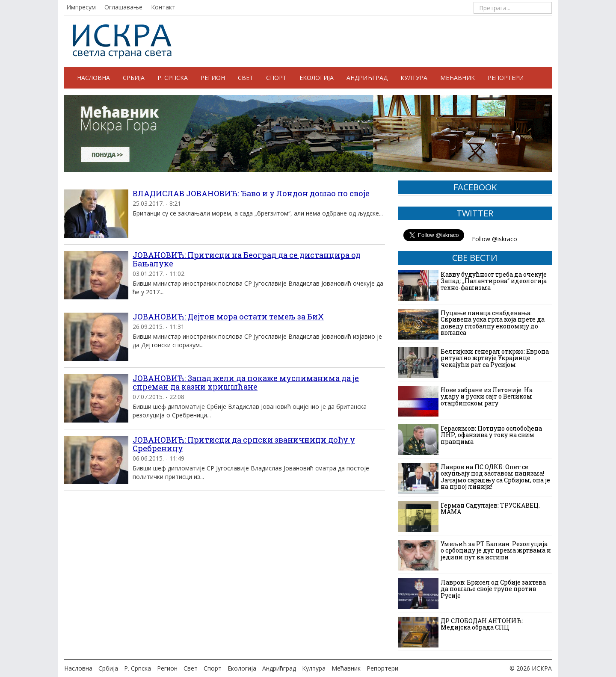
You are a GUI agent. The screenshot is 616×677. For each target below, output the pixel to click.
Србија (134, 78)
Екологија (317, 78)
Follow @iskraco (495, 239)
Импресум (81, 7)
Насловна (93, 78)
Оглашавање (123, 7)
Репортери (506, 78)
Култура (414, 78)
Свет (246, 78)
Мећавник (458, 78)
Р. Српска (173, 78)
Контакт (163, 7)
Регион (213, 78)
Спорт (276, 78)
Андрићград (367, 78)
